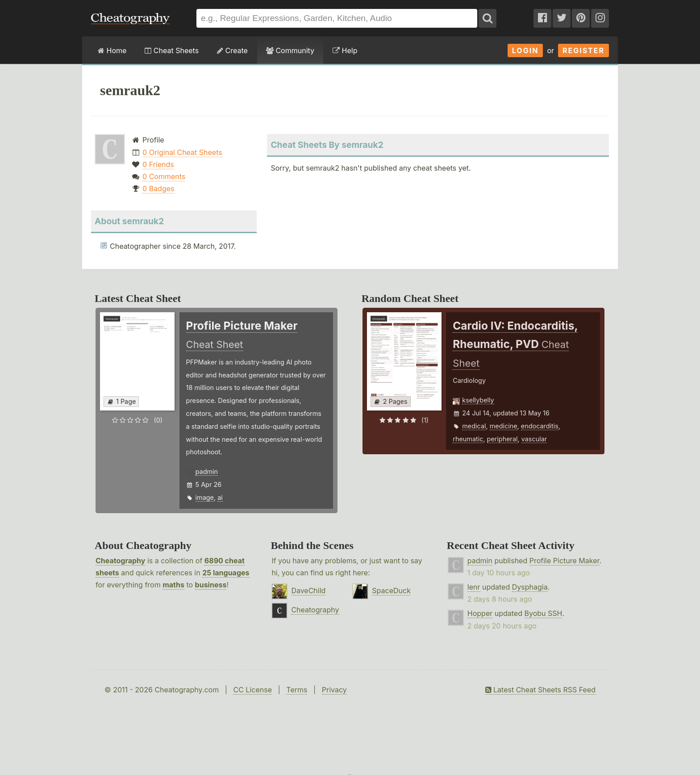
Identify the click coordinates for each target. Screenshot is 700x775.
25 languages (226, 573)
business (211, 585)
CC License (252, 690)
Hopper (480, 613)
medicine (504, 426)
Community (290, 50)
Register (583, 50)
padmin (207, 471)
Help (345, 50)
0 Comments (164, 176)
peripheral (502, 439)
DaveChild (308, 591)
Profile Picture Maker (565, 561)
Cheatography (120, 561)
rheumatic (468, 439)
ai (220, 497)
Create (232, 50)
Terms (297, 690)
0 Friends (158, 164)
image (205, 497)
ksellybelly (478, 400)
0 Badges (158, 189)
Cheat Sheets (172, 50)
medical (474, 426)
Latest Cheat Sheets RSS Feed (540, 690)
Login (525, 50)
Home (112, 50)
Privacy (334, 690)
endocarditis (540, 426)
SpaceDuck (391, 591)
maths (173, 585)
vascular (534, 439)
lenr (474, 587)
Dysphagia (530, 587)
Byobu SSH (544, 613)
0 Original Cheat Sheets (182, 152)
